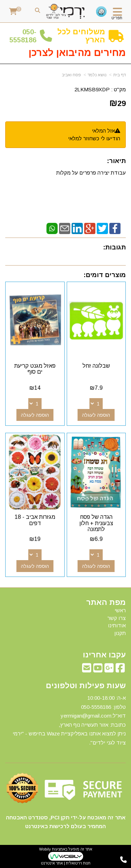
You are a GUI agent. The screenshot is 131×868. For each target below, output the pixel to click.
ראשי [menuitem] (120, 610)
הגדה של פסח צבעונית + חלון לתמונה (96, 523)
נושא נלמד (97, 75)
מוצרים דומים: (105, 275)
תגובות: (114, 247)
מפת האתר (106, 602)
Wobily (45, 849)
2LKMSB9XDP (92, 89)
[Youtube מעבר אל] (98, 670)
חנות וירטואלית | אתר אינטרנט (66, 863)
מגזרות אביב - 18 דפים (35, 520)
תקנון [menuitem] (120, 633)
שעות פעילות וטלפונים (86, 686)
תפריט (117, 18)
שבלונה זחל (96, 366)
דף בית (119, 75)
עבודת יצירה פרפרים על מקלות (90, 173)
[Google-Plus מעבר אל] (109, 670)
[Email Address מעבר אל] (87, 670)
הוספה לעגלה (96, 415)
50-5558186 (23, 36)
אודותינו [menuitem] (117, 625)
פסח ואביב (71, 75)
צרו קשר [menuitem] (117, 618)
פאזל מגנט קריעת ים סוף (35, 369)
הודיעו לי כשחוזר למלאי (94, 138)
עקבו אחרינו (104, 655)
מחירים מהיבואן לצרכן (77, 53)
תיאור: (116, 161)
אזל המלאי (103, 131)
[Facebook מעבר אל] (120, 670)
